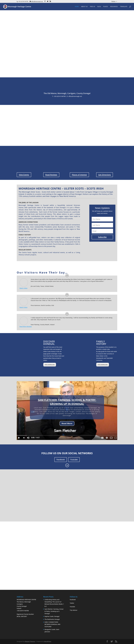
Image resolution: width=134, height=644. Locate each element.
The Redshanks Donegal (52, 619)
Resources (114, 7)
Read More (67, 423)
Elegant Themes (30, 641)
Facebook (61, 460)
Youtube (74, 460)
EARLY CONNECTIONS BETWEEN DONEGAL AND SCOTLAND (52, 624)
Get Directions (105, 175)
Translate (124, 7)
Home (77, 7)
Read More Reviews (26, 327)
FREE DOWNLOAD (50, 365)
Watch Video (23, 288)
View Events (24, 175)
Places (106, 7)
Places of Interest (79, 175)
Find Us (92, 7)
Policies (113, 1)
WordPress (48, 641)
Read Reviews (51, 175)
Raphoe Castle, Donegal (52, 616)
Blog (99, 7)
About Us (84, 7)
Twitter (72, 603)
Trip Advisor (74, 610)
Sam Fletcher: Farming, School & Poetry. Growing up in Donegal (54, 611)
